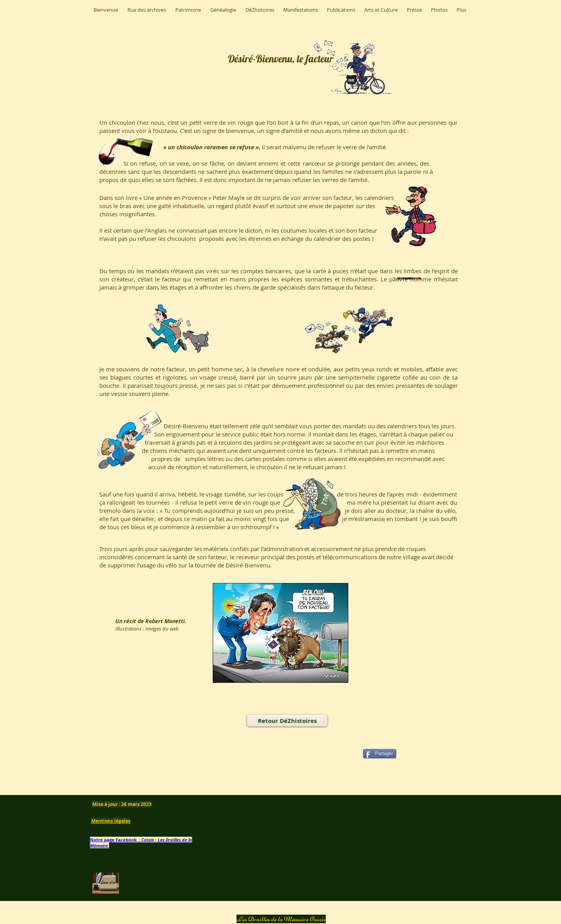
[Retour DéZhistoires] (287, 721)
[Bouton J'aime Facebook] (192, 766)
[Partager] (380, 754)
